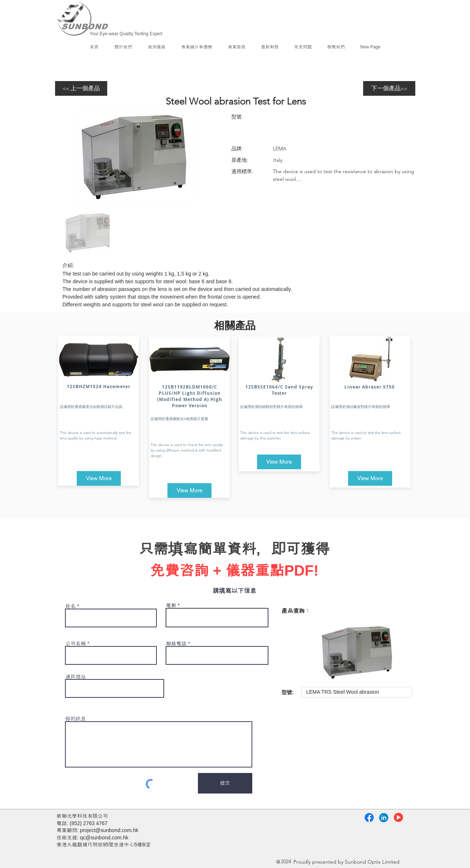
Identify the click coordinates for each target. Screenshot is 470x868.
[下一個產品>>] (389, 88)
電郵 (171, 605)
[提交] (225, 783)
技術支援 (67, 838)
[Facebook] (369, 818)
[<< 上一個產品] (81, 88)
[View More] (99, 478)
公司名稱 (76, 643)
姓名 (70, 606)
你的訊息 (76, 719)
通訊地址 (76, 676)
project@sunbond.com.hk (109, 830)
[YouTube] (398, 817)
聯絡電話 (176, 643)
